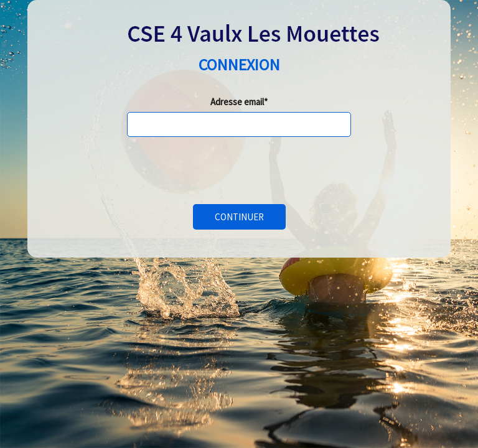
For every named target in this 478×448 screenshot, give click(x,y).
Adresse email (237, 102)
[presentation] (222, 170)
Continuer (239, 217)
